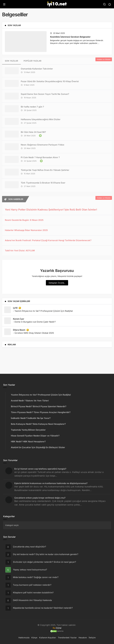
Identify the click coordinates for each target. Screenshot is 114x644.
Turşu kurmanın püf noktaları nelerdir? (32, 585)
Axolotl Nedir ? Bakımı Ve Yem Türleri (30, 401)
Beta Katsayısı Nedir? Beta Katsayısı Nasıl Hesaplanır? (38, 424)
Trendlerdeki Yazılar (67, 638)
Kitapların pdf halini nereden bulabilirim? (33, 593)
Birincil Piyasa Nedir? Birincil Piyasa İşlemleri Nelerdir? (39, 406)
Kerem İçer (19, 319)
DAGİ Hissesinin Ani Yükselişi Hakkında (32, 600)
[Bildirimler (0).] (110, 4)
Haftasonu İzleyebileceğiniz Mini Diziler (41, 119)
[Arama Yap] (105, 4)
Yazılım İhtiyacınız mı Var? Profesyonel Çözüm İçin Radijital (41, 395)
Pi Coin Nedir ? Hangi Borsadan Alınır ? (40, 157)
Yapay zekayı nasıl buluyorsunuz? (30, 570)
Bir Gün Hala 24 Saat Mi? (33, 132)
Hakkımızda (24, 638)
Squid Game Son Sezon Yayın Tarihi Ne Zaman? (45, 94)
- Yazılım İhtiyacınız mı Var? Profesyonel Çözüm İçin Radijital (43, 311)
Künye (34, 638)
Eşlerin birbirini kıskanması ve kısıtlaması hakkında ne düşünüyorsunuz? (51, 483)
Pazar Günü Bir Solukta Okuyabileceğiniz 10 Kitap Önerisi (50, 81)
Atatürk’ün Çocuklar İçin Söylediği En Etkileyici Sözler (38, 447)
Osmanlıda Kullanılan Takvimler (37, 69)
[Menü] (4, 4)
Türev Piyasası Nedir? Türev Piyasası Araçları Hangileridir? (41, 412)
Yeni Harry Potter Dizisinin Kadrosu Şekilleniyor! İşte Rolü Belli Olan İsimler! (51, 210)
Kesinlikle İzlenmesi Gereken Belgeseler (70, 37)
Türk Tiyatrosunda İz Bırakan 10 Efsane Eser (43, 183)
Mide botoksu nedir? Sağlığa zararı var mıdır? (36, 577)
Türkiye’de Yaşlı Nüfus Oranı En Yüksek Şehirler (45, 170)
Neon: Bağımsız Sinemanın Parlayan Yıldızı (42, 145)
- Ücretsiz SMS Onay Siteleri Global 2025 (33, 333)
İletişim (92, 638)
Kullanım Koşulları (48, 638)
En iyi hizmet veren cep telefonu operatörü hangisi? (40, 469)
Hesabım (83, 638)
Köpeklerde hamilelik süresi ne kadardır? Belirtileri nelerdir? (43, 608)
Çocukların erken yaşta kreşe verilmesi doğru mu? (40, 498)
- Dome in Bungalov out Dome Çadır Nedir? (34, 322)
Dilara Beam (21, 330)
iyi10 (17, 308)
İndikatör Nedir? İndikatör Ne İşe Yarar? (31, 418)
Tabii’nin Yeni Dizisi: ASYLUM (20, 251)
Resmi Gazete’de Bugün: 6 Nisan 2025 (24, 220)
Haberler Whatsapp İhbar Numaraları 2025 (26, 230)
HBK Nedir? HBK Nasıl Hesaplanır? (28, 442)
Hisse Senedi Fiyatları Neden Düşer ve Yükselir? (35, 436)
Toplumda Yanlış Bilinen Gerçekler (28, 430)
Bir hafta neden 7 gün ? (32, 107)
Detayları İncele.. (57, 283)
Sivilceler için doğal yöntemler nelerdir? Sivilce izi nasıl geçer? (45, 562)
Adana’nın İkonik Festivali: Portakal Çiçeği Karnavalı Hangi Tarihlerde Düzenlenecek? (48, 240)
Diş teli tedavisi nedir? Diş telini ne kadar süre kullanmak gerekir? (46, 554)
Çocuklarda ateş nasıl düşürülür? (30, 547)
